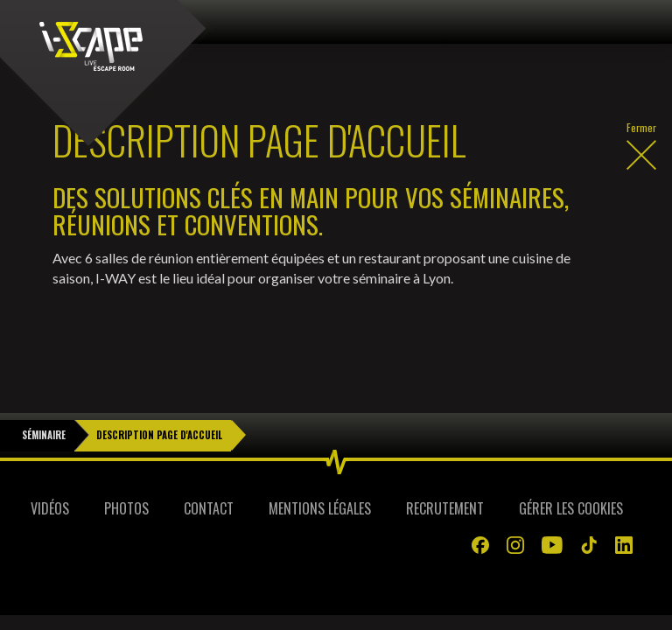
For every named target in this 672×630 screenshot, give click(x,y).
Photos (126, 465)
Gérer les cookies (571, 465)
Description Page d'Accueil (159, 391)
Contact (209, 465)
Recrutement (445, 465)
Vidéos (50, 465)
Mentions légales (320, 465)
